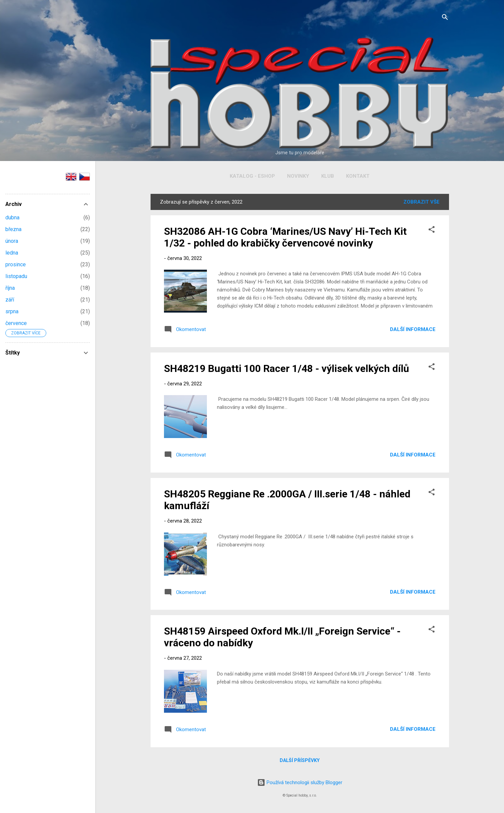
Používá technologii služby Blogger (300, 782)
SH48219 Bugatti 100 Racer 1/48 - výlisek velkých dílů (287, 368)
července (16, 323)
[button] (432, 231)
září (10, 300)
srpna (12, 311)
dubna (12, 218)
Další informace (413, 329)
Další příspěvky (300, 760)
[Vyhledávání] (445, 18)
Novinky (298, 176)
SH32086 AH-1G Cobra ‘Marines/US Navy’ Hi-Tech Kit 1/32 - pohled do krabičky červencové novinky (285, 237)
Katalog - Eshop (252, 176)
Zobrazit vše (422, 202)
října (10, 288)
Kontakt (358, 176)
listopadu (16, 276)
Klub (328, 176)
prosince (16, 264)
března (13, 229)
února (12, 241)
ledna (12, 253)
